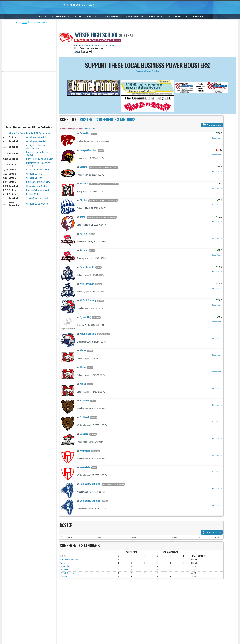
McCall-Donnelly (87, 300)
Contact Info (107, 46)
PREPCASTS (156, 16)
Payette (82, 234)
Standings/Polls (86, 16)
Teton (81, 217)
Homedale (83, 451)
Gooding (83, 434)
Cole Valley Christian (89, 484)
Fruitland (83, 401)
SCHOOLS (41, 16)
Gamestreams (135, 16)
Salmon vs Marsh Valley (38, 182)
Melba (81, 350)
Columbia (83, 134)
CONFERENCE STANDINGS (115, 119)
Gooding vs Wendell (36, 137)
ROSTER (86, 119)
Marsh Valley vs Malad (37, 190)
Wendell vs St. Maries (37, 204)
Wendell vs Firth (34, 178)
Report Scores (217, 138)
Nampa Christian (87, 150)
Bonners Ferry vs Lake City (39, 159)
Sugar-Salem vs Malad (37, 170)
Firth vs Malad (33, 194)
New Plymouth (86, 267)
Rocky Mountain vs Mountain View (35, 147)
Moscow (83, 184)
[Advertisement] (29, 97)
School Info (92, 46)
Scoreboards (61, 16)
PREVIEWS (199, 16)
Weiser (63, 563)
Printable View (212, 125)
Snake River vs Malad (37, 198)
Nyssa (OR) (84, 317)
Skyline (82, 200)
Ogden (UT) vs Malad (37, 186)
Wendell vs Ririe (34, 174)
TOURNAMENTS (111, 16)
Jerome (82, 167)
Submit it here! (89, 129)
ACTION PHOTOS (178, 16)
